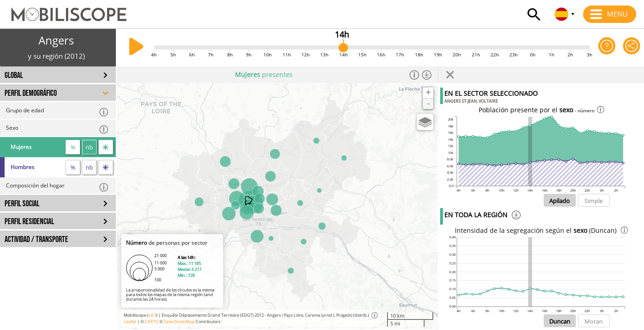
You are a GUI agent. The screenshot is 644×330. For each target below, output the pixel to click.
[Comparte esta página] (632, 47)
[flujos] (106, 147)
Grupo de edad (57, 112)
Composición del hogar (57, 187)
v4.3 (152, 315)
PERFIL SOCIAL (22, 204)
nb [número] (89, 147)
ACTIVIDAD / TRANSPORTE (36, 239)
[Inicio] (63, 10)
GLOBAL (14, 75)
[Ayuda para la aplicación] (607, 47)
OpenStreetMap (179, 322)
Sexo (57, 129)
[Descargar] (516, 216)
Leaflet (130, 322)
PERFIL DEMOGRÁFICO (31, 93)
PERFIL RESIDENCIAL (29, 222)
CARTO (152, 322)
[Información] (414, 75)
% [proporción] (73, 147)
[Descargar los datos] (427, 75)
